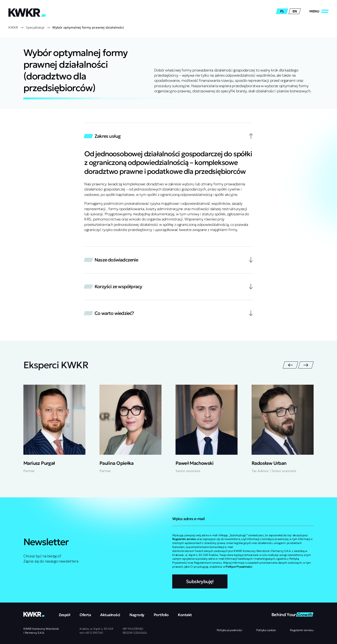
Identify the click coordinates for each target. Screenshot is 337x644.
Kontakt (185, 615)
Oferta (85, 615)
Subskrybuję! (200, 581)
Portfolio (161, 615)
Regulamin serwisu (302, 630)
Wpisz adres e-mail (188, 519)
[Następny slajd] (306, 365)
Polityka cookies (266, 630)
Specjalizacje (35, 27)
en (295, 11)
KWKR (13, 27)
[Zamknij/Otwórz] (319, 11)
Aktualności (110, 615)
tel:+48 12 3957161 (91, 633)
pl (282, 11)
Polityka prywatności (229, 630)
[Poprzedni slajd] (290, 365)
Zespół (64, 615)
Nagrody (137, 615)
